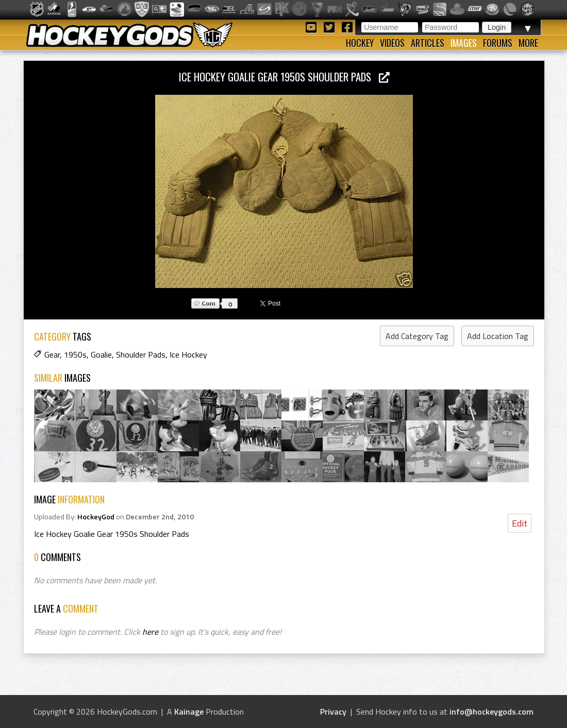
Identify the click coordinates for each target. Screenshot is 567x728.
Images (464, 43)
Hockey (360, 43)
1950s (75, 354)
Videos (392, 43)
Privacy (333, 712)
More (528, 43)
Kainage (189, 712)
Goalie (101, 354)
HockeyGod (96, 517)
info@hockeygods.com (491, 712)
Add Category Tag (417, 336)
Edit (520, 523)
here (150, 632)
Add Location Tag (498, 336)
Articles (428, 43)
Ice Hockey (188, 354)
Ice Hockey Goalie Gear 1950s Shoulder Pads (284, 77)
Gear (52, 354)
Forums (498, 43)
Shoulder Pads (141, 354)
